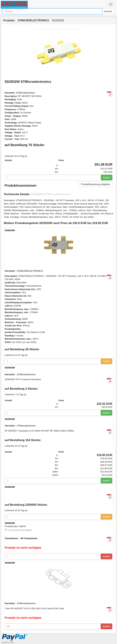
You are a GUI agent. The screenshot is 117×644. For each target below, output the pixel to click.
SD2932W (10, 230)
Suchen (108, 11)
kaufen (107, 178)
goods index (8, 642)
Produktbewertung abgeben (96, 184)
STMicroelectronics (25, 93)
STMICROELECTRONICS (30, 271)
